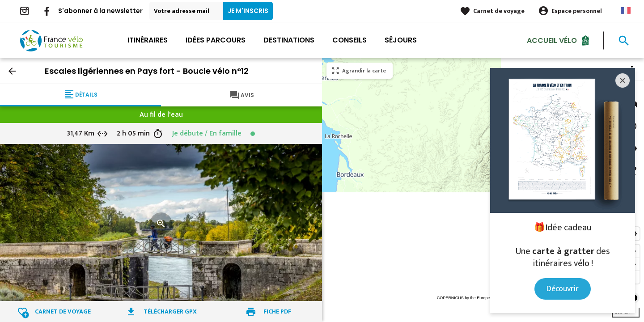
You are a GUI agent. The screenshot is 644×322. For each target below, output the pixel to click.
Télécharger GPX (170, 311)
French (626, 11)
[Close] (623, 80)
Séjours (401, 40)
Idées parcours (216, 40)
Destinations (289, 40)
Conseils (350, 40)
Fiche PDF (277, 311)
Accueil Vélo (552, 40)
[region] (483, 190)
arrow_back (12, 71)
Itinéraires (148, 40)
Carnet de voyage (499, 11)
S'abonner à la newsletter (100, 11)
